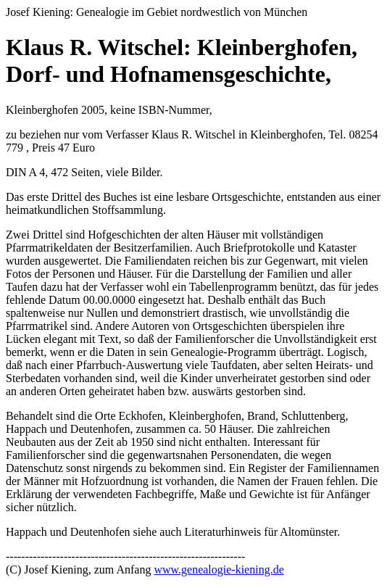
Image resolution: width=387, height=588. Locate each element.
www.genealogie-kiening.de (219, 570)
